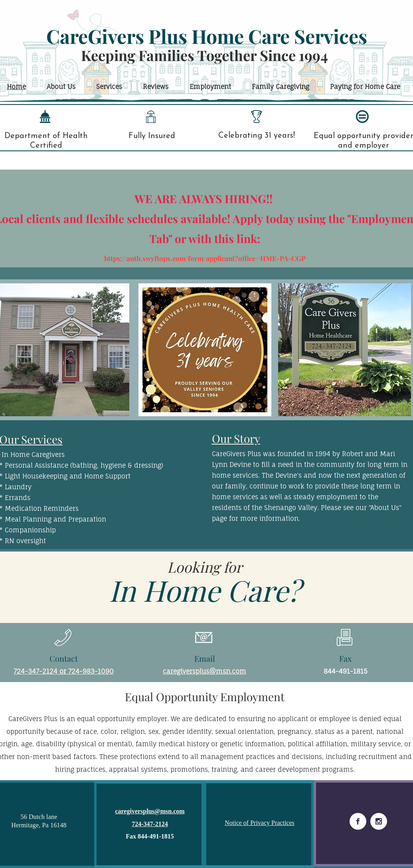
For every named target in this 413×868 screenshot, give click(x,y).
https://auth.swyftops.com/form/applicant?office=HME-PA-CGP (205, 258)
